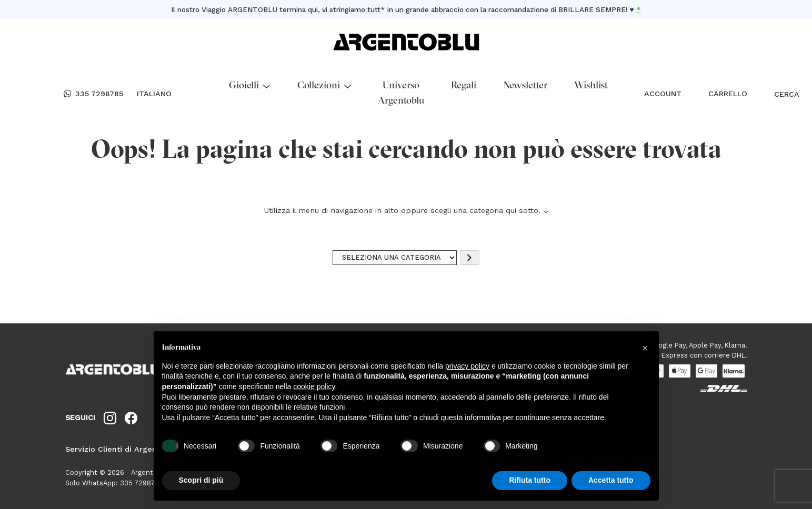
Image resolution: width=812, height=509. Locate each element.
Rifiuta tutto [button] (530, 480)
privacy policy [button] (467, 366)
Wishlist (591, 86)
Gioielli (249, 86)
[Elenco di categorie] (395, 258)
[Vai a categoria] (469, 258)
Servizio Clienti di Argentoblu (121, 449)
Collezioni (324, 86)
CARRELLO (728, 94)
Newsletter (525, 86)
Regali (464, 86)
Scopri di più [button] (201, 480)
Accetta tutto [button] (611, 480)
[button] (645, 348)
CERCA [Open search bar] (781, 94)
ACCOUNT (663, 94)
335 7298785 (93, 94)
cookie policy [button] (314, 386)
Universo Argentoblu (401, 94)
